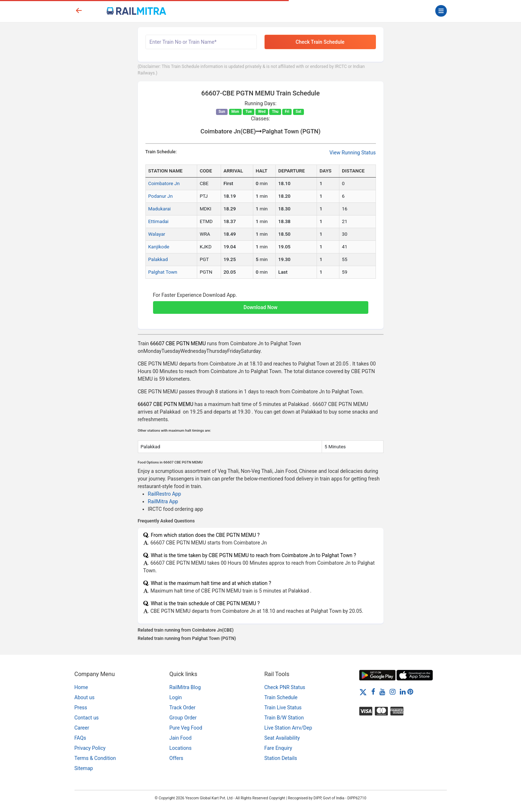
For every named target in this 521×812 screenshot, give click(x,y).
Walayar (157, 234)
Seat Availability (282, 738)
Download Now (260, 307)
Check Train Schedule (320, 42)
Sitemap (84, 768)
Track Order (182, 708)
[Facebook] (373, 692)
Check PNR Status (285, 687)
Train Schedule (281, 697)
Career (82, 728)
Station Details (281, 758)
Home (81, 687)
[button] (261, 304)
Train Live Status (283, 708)
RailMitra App (163, 501)
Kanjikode (159, 247)
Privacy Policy (90, 748)
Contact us (87, 718)
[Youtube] (382, 692)
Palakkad (158, 259)
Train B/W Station (284, 718)
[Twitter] (363, 692)
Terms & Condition (95, 758)
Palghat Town (163, 272)
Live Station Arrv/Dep (288, 728)
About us (85, 697)
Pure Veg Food (186, 728)
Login (176, 697)
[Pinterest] (410, 692)
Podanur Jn (161, 196)
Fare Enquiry (278, 748)
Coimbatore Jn (164, 183)
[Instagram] (393, 692)
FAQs (81, 738)
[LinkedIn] (403, 692)
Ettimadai (158, 221)
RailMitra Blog (185, 687)
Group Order (183, 718)
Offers (176, 758)
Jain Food (180, 738)
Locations (180, 748)
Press (81, 708)
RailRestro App (165, 494)
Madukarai (160, 209)
